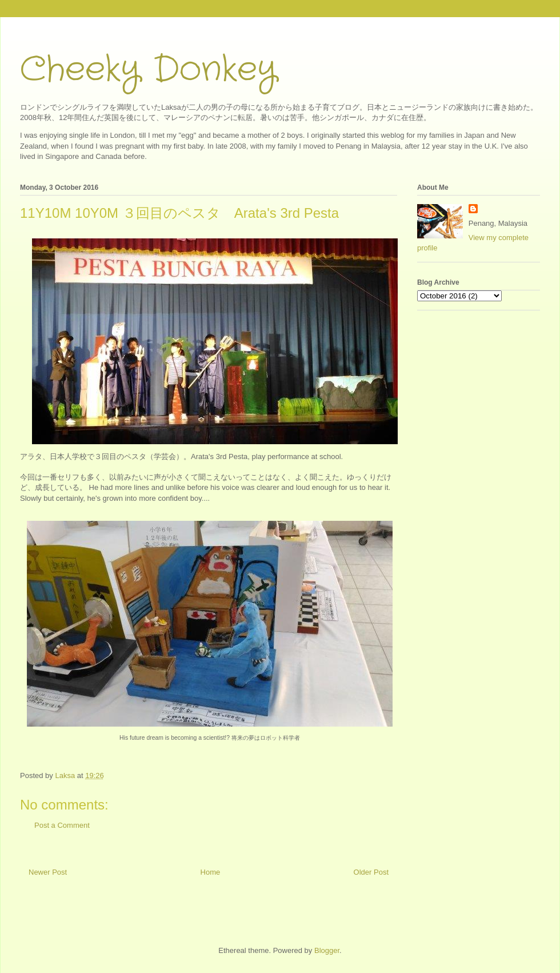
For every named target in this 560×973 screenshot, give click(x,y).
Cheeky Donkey (148, 70)
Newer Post (48, 872)
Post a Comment (62, 825)
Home (211, 872)
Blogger (327, 950)
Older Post (371, 872)
